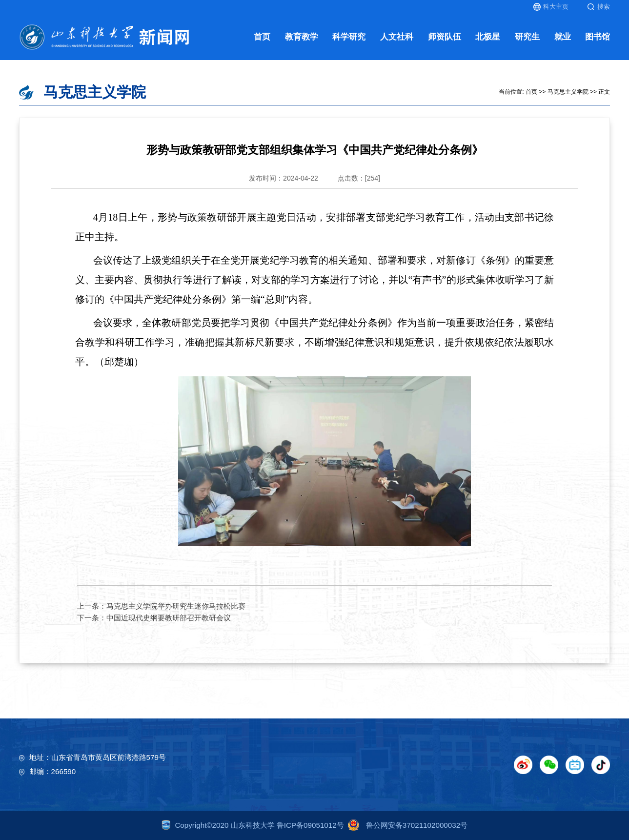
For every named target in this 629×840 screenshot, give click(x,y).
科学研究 (349, 37)
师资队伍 (445, 37)
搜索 (599, 7)
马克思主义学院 (568, 92)
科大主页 (551, 7)
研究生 (527, 37)
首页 (262, 37)
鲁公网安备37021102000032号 (406, 825)
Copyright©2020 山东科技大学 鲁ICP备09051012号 (253, 825)
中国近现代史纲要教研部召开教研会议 (169, 618)
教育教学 (302, 37)
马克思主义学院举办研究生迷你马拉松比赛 (176, 606)
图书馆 (598, 37)
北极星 (488, 37)
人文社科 (397, 37)
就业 (563, 37)
